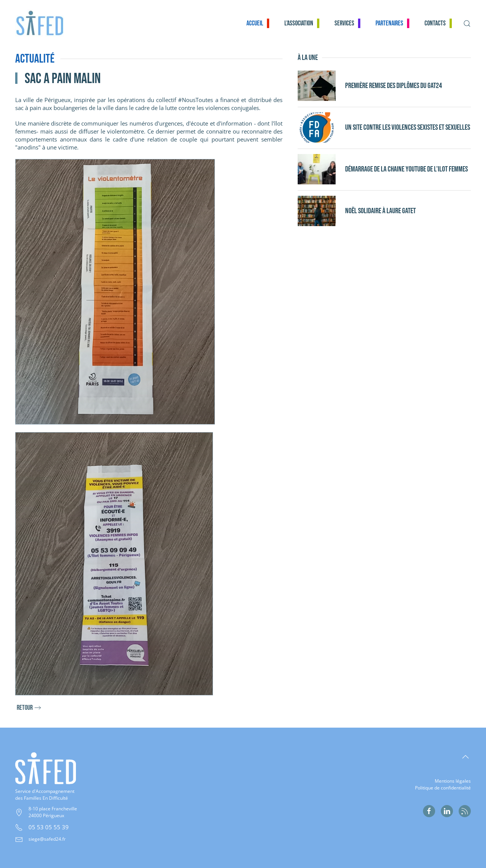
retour (32, 708)
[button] (467, 23)
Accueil (255, 23)
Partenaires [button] (389, 23)
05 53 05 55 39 (49, 827)
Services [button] (344, 23)
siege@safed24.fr (47, 839)
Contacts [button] (435, 23)
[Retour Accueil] (44, 23)
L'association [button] (299, 23)
